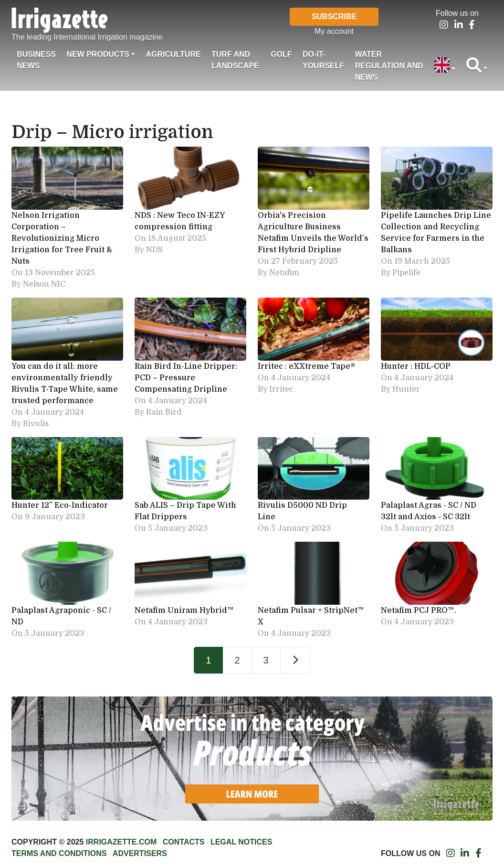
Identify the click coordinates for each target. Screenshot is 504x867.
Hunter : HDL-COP (416, 366)
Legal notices (241, 842)
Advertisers (140, 853)
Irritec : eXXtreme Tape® (306, 366)
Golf (281, 54)
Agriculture (173, 54)
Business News (36, 60)
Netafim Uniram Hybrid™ (187, 610)
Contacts (184, 842)
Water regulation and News (389, 66)
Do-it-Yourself (323, 60)
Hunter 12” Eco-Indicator (61, 505)
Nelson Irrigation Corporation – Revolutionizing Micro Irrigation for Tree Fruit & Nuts (62, 238)
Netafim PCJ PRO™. (419, 610)
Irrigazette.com (121, 842)
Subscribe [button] (334, 16)
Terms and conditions (59, 853)
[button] (445, 66)
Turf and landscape (235, 60)
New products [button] (98, 54)
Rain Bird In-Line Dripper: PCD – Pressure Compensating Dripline (186, 378)
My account (334, 31)
